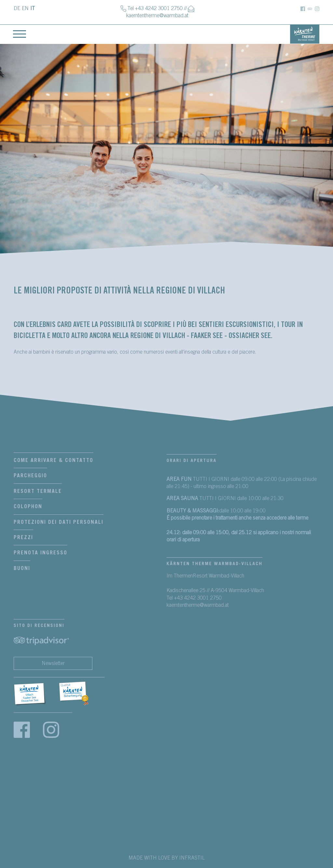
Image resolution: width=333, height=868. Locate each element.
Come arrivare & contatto (53, 460)
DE (17, 8)
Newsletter (53, 663)
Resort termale (38, 491)
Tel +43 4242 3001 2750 (155, 8)
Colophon (28, 507)
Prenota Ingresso (40, 553)
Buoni (22, 568)
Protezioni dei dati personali (59, 522)
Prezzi (23, 537)
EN (25, 8)
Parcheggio (30, 476)
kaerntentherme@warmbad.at (157, 16)
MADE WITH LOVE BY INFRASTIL (166, 858)
